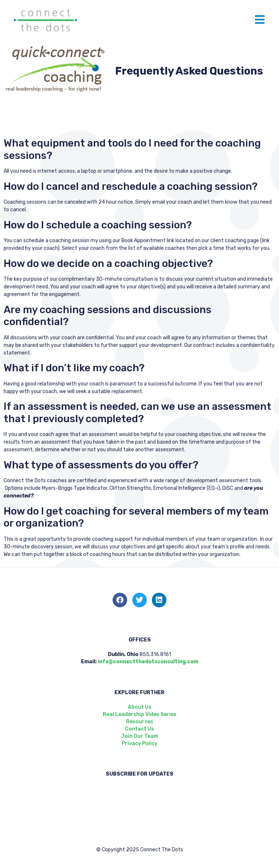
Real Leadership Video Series (140, 714)
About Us (140, 707)
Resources (140, 722)
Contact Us (139, 729)
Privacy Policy (139, 743)
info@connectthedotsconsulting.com (148, 662)
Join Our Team (140, 736)
